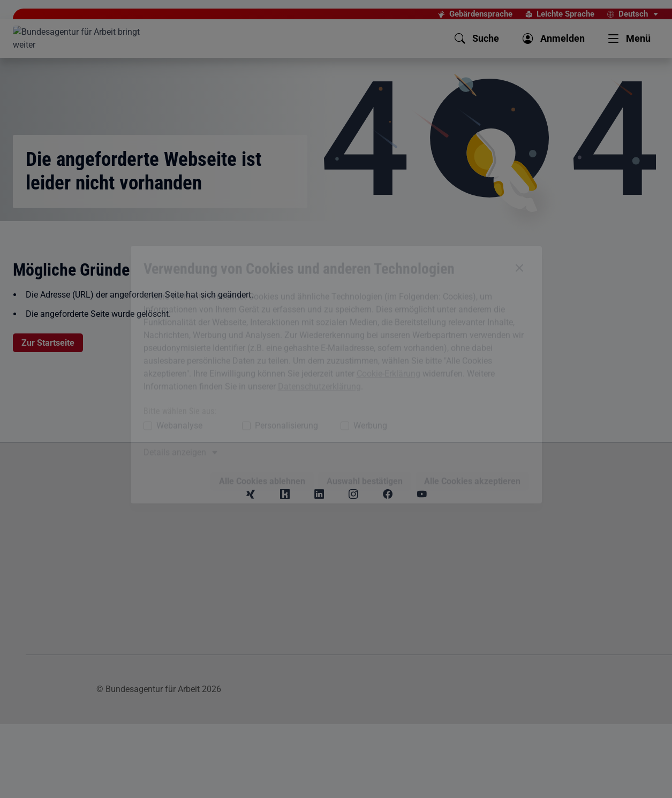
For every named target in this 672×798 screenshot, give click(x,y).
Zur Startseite (48, 343)
